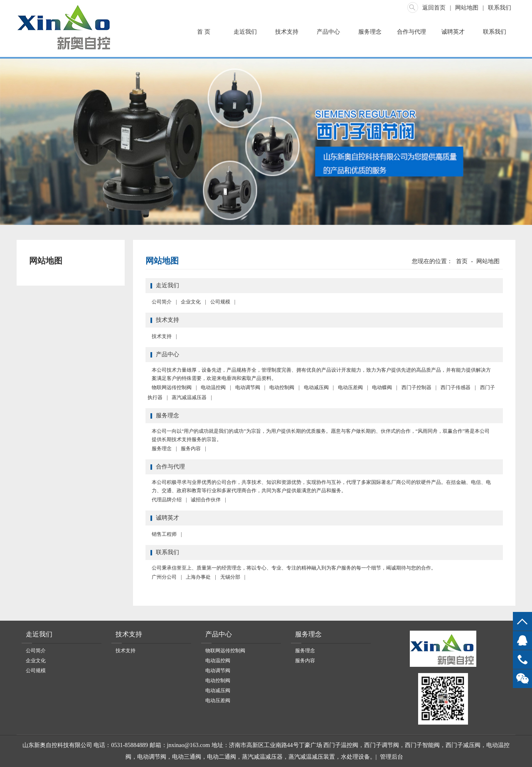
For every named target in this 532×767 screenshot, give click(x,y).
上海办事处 (198, 577)
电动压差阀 (350, 387)
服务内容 (191, 449)
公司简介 (162, 302)
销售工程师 (164, 534)
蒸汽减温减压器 (189, 397)
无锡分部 (230, 577)
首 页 (204, 32)
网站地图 (467, 8)
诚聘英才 (453, 32)
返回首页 (434, 8)
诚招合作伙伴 (206, 500)
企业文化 (191, 302)
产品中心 (328, 32)
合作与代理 (411, 32)
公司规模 (220, 302)
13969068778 (522, 660)
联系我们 (500, 8)
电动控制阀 (282, 387)
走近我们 (245, 32)
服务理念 (370, 32)
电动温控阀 (213, 387)
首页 (462, 261)
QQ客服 (522, 640)
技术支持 (287, 32)
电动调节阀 (248, 387)
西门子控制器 (416, 387)
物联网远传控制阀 (172, 387)
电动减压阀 (316, 387)
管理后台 (392, 757)
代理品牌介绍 (167, 500)
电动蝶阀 (382, 387)
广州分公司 (164, 577)
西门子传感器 (456, 387)
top (522, 621)
